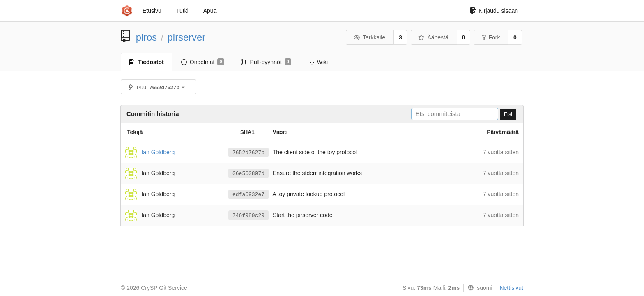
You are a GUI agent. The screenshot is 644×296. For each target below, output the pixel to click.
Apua (210, 11)
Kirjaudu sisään (494, 11)
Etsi (508, 114)
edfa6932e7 (248, 195)
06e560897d (248, 174)
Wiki (318, 62)
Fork (491, 37)
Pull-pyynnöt (266, 62)
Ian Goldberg (158, 152)
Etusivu (152, 11)
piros (147, 37)
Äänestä (433, 37)
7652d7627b (248, 153)
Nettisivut (511, 288)
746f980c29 (248, 216)
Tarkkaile (369, 37)
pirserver (187, 37)
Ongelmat (203, 62)
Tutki (182, 11)
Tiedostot (147, 62)
